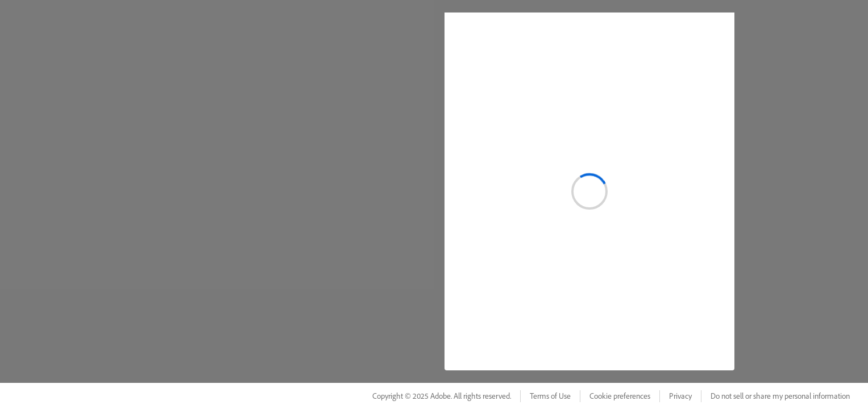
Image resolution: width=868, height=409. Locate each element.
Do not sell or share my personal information (780, 396)
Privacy (680, 396)
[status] (589, 191)
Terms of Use (550, 396)
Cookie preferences (620, 396)
